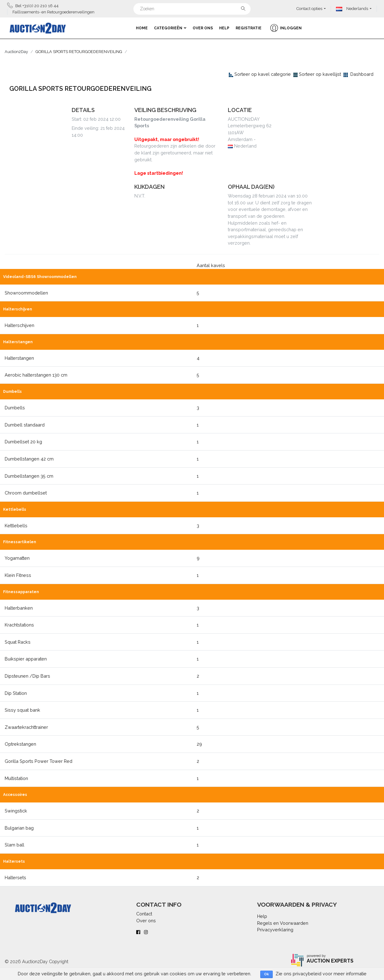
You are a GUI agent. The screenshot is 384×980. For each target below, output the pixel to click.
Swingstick (16, 811)
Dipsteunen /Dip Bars (27, 676)
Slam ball (14, 845)
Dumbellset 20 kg (23, 442)
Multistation (16, 778)
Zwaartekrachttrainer (26, 727)
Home (142, 28)
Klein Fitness (18, 575)
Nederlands (352, 9)
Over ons (203, 28)
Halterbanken (19, 608)
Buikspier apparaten (26, 659)
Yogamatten (17, 558)
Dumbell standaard (25, 425)
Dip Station (16, 693)
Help (224, 28)
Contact (144, 914)
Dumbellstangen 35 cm (29, 476)
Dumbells (15, 408)
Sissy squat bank (22, 710)
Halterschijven (19, 325)
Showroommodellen (26, 293)
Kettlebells (16, 526)
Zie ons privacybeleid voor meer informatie (321, 974)
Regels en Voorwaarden (283, 923)
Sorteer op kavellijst (320, 74)
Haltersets (15, 878)
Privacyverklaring (275, 930)
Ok (266, 974)
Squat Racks (18, 642)
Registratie (249, 28)
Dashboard (362, 74)
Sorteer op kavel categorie (263, 74)
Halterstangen (19, 358)
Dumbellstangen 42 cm (29, 459)
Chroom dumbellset (26, 493)
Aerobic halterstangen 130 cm (36, 375)
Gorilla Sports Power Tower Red (38, 761)
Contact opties (309, 9)
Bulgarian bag (19, 828)
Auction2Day (16, 52)
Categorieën (170, 28)
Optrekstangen (20, 744)
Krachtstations (19, 625)
